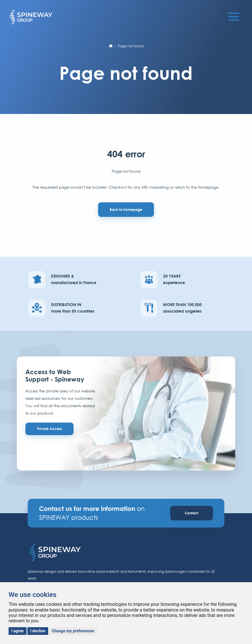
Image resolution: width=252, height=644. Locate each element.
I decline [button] (38, 631)
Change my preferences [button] (73, 631)
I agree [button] (18, 631)
